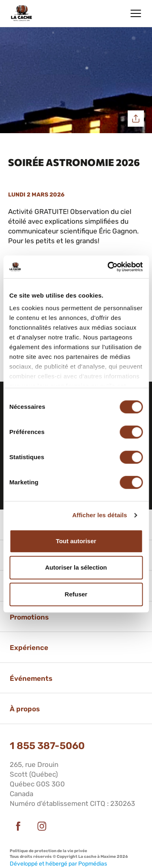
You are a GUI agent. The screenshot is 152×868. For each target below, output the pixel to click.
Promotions (29, 617)
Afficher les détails (100, 515)
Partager (136, 119)
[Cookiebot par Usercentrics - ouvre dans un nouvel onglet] (108, 267)
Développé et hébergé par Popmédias (58, 864)
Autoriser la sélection (76, 567)
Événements (31, 678)
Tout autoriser (76, 541)
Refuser (76, 594)
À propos (25, 709)
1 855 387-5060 (47, 746)
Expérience (29, 648)
